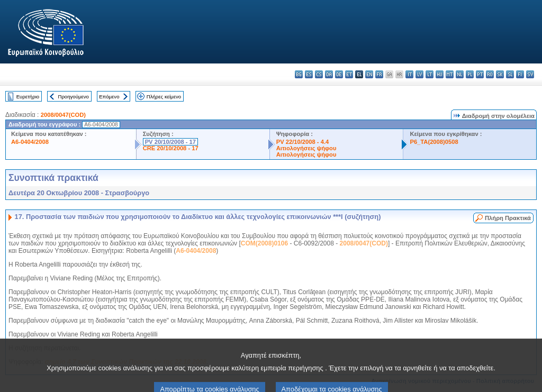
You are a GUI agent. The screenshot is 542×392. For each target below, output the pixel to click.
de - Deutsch (339, 74)
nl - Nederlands (460, 74)
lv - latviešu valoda (419, 74)
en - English (369, 74)
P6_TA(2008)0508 (434, 142)
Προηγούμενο (73, 97)
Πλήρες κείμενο (164, 97)
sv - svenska (530, 74)
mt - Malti (450, 74)
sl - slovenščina (510, 74)
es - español (309, 74)
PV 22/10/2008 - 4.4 (303, 142)
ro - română (490, 74)
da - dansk (329, 74)
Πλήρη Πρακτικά (508, 218)
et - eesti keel (349, 74)
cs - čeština (319, 74)
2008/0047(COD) (63, 115)
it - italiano (409, 74)
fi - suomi (520, 74)
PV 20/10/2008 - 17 (170, 142)
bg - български (299, 74)
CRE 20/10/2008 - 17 (171, 148)
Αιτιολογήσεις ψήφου (306, 148)
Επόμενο (109, 97)
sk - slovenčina (500, 74)
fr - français (379, 74)
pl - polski (470, 74)
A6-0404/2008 (30, 142)
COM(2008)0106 (264, 243)
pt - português (480, 74)
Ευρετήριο (28, 97)
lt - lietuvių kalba (430, 74)
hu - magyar (440, 74)
